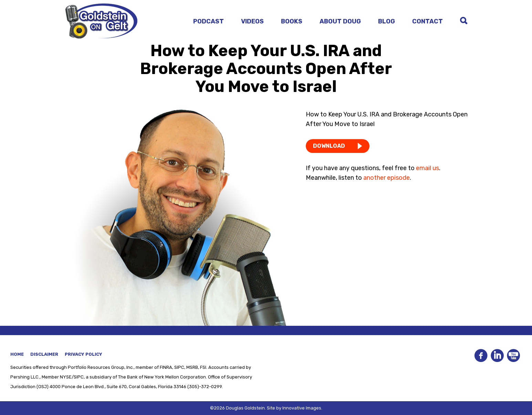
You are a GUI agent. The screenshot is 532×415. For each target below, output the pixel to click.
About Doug (340, 21)
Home (17, 354)
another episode (387, 178)
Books (292, 21)
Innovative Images (302, 408)
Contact (427, 21)
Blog (387, 21)
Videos (252, 21)
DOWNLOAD (329, 146)
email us (427, 168)
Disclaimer (44, 354)
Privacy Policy (84, 354)
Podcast (208, 21)
